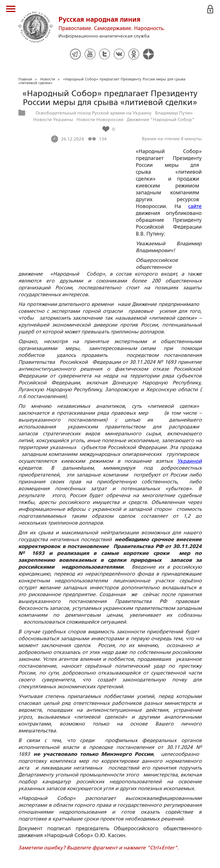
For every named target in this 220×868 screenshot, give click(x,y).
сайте (195, 206)
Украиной (189, 461)
